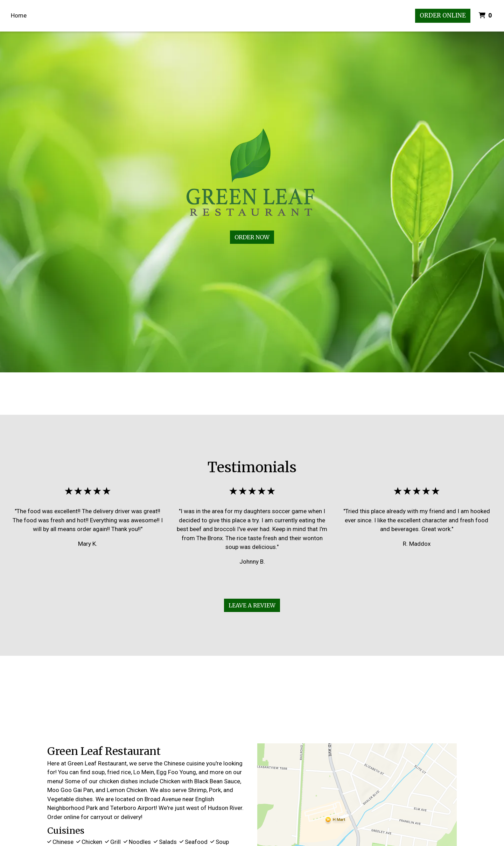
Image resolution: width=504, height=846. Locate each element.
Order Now (252, 237)
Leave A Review (252, 605)
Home (19, 15)
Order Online (443, 15)
